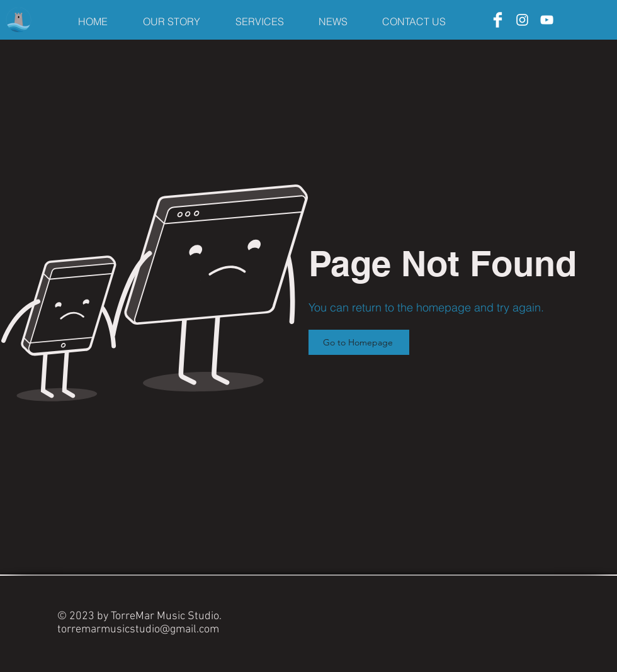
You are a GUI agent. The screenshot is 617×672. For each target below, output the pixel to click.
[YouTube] (547, 20)
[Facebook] (498, 20)
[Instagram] (522, 20)
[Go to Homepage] (359, 342)
